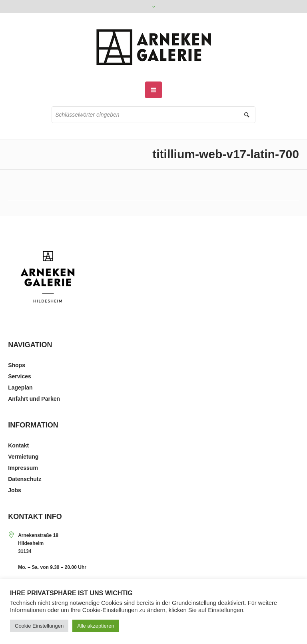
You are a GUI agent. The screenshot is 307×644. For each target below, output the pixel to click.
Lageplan (20, 388)
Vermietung (23, 457)
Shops (17, 365)
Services (20, 376)
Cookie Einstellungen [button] (39, 626)
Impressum (23, 468)
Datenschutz (25, 479)
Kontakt (18, 445)
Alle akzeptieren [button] (96, 626)
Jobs (15, 490)
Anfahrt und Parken (34, 399)
